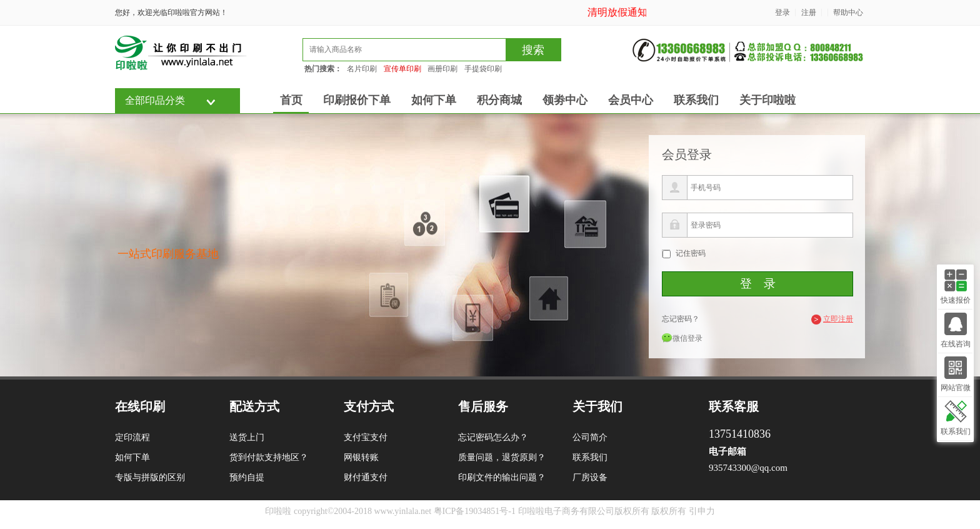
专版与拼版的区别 (150, 477)
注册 (809, 13)
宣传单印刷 (402, 69)
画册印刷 (442, 69)
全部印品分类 (155, 100)
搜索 (533, 50)
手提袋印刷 (483, 69)
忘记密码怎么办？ (493, 437)
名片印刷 (362, 69)
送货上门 (247, 437)
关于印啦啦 (767, 100)
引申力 (702, 511)
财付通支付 (366, 477)
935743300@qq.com (748, 468)
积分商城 (499, 100)
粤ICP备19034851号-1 (475, 511)
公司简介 (590, 437)
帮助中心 (848, 13)
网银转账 (361, 457)
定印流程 (132, 437)
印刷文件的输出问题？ (502, 477)
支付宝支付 (366, 437)
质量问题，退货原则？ (502, 457)
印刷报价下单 (357, 100)
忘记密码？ (681, 319)
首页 (291, 100)
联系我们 (696, 100)
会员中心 (631, 100)
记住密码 (691, 253)
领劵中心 (565, 100)
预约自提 (247, 477)
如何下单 (434, 100)
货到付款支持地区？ (269, 457)
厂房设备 (590, 477)
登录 (782, 13)
